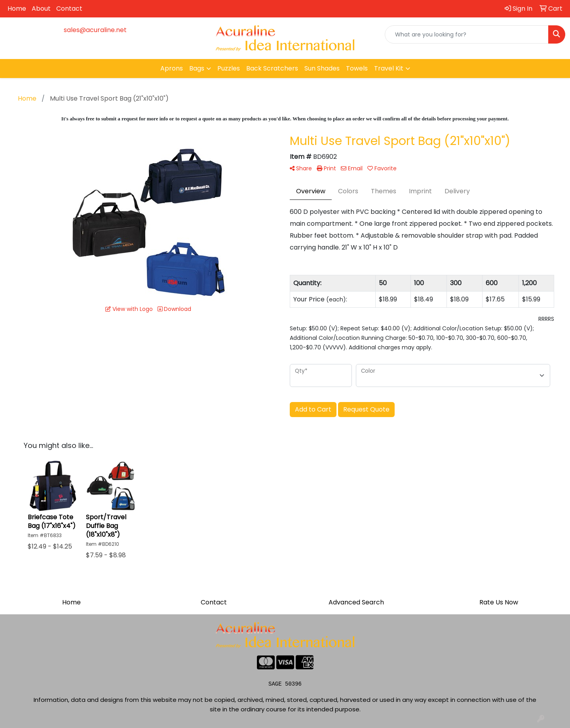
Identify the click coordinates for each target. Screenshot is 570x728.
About (41, 9)
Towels (357, 68)
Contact (69, 9)
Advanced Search (356, 602)
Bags (197, 68)
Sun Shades (322, 68)
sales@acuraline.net (95, 30)
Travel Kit (389, 68)
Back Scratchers (272, 68)
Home (17, 9)
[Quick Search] (467, 34)
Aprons (172, 68)
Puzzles (229, 68)
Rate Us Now (499, 602)
